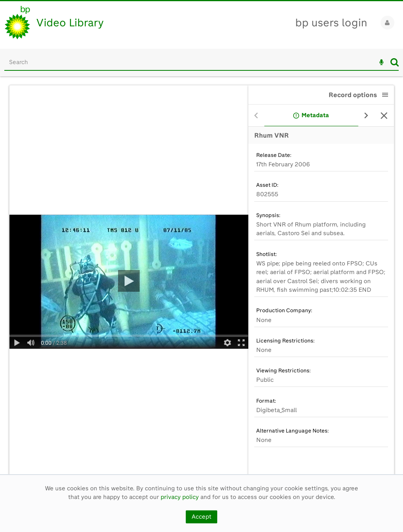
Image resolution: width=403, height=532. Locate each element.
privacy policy (180, 497)
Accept (201, 517)
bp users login (331, 23)
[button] (385, 95)
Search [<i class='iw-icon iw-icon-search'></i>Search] (395, 62)
